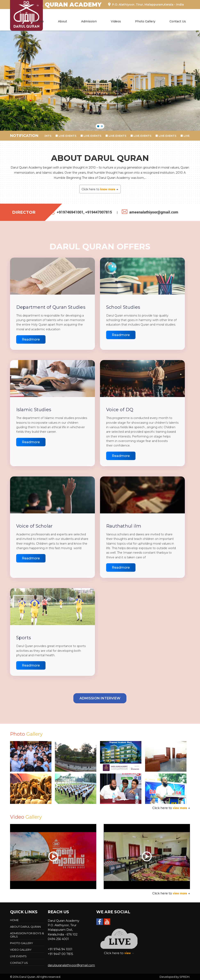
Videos (116, 21)
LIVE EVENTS (45, 136)
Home (39, 21)
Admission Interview (100, 698)
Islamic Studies (34, 410)
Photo (26, 734)
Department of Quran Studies (51, 307)
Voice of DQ (120, 410)
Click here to (100, 189)
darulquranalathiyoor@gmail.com (71, 965)
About (62, 21)
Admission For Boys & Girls (27, 935)
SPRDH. (185, 977)
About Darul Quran (25, 927)
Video (26, 817)
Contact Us (178, 21)
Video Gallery (21, 950)
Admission (89, 21)
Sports (24, 638)
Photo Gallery (145, 21)
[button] (98, 126)
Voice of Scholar (35, 526)
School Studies (123, 307)
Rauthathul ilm (124, 526)
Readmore (31, 339)
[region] (100, 81)
